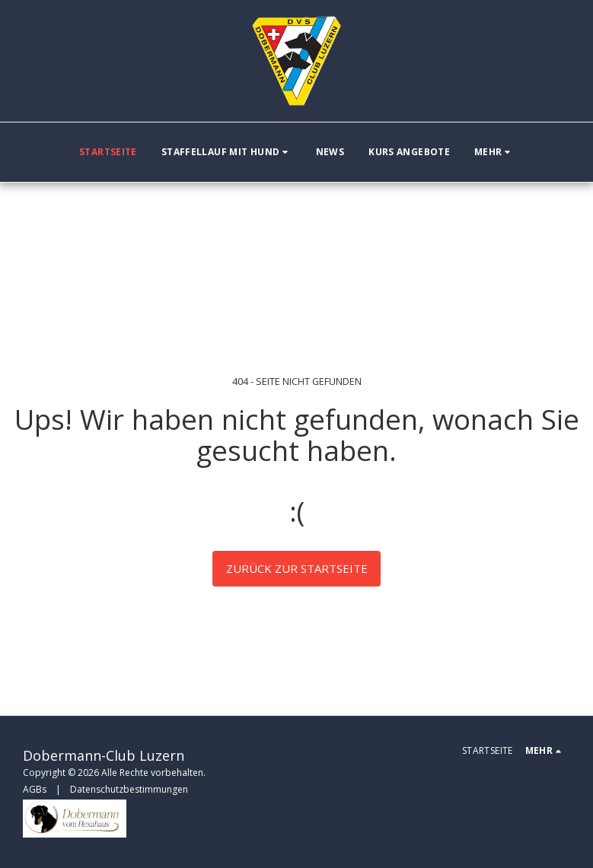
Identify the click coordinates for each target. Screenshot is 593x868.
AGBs (35, 789)
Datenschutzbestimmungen (129, 789)
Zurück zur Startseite (297, 568)
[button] (226, 152)
